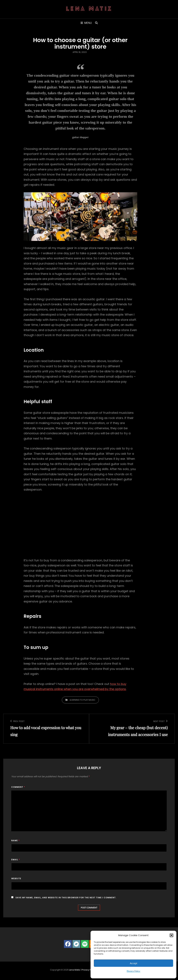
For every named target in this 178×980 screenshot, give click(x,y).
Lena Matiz (89, 9)
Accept (134, 963)
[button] (171, 935)
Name (15, 840)
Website (16, 878)
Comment (18, 787)
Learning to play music (82, 700)
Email (16, 860)
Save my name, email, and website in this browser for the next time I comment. (66, 898)
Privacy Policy (133, 971)
